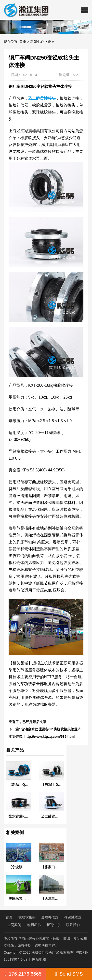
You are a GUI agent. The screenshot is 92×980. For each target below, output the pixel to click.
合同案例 (14, 925)
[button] (85, 10)
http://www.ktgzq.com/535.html (50, 737)
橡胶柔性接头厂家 (45, 952)
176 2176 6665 (23, 974)
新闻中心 (37, 42)
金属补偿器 (50, 917)
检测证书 (34, 925)
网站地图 (39, 959)
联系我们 (73, 925)
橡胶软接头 (27, 917)
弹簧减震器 (73, 917)
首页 (23, 42)
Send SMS (69, 974)
